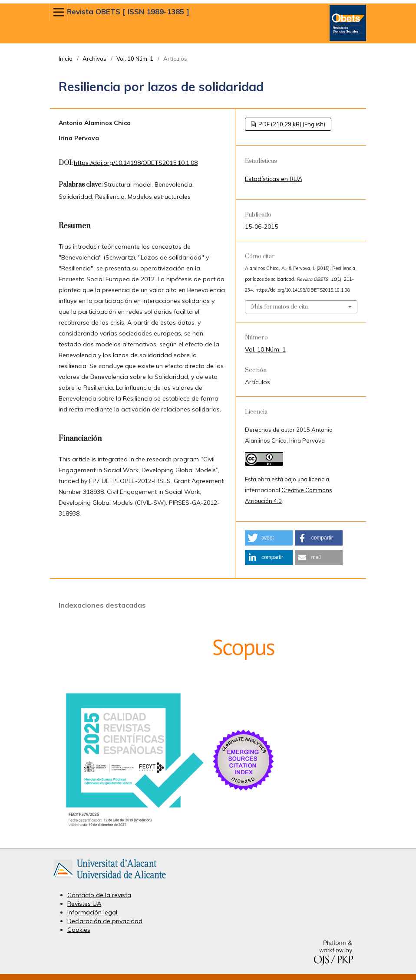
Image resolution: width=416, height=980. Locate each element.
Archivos (94, 59)
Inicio (66, 59)
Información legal (92, 912)
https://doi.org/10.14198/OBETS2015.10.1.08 (136, 163)
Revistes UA (84, 904)
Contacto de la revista (99, 895)
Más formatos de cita (279, 307)
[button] (269, 538)
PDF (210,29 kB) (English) (291, 124)
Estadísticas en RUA (274, 179)
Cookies (79, 930)
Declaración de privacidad (105, 921)
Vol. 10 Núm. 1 (135, 59)
